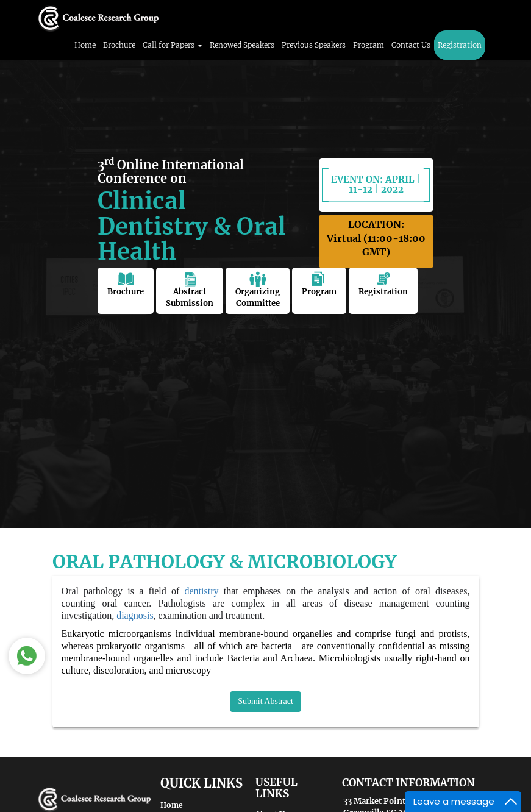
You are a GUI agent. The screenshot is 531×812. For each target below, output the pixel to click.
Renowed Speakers (242, 45)
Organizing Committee (258, 290)
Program (369, 45)
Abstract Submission (190, 290)
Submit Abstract (265, 701)
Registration (460, 45)
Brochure (119, 45)
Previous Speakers (314, 45)
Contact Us (411, 45)
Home (85, 45)
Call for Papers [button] (173, 45)
